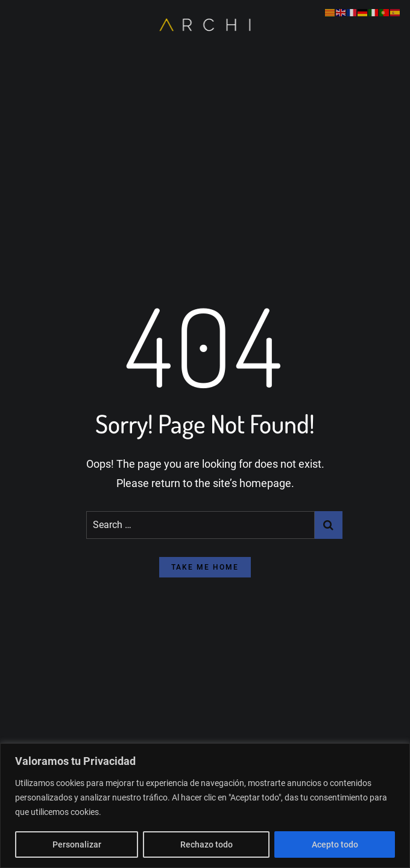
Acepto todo (335, 844)
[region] (205, 806)
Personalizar (77, 844)
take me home (205, 567)
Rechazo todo (207, 844)
